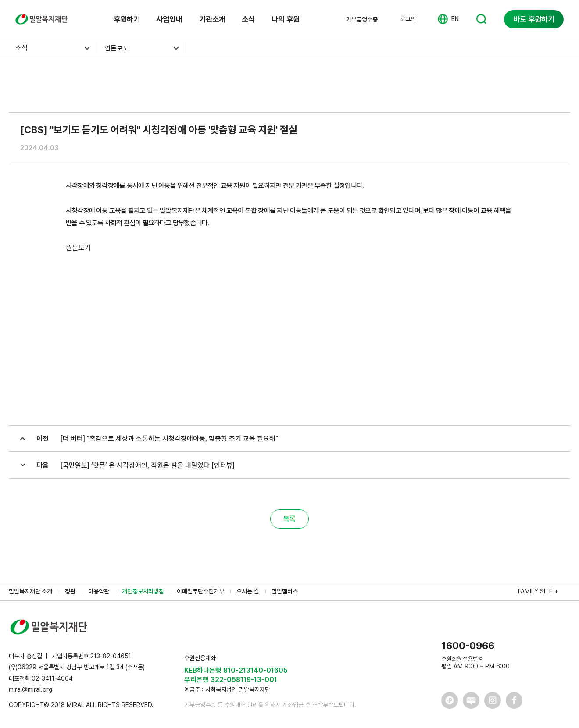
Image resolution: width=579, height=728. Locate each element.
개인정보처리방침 (143, 591)
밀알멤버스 (285, 591)
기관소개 (212, 19)
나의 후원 (286, 19)
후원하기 (127, 19)
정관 (70, 591)
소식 (248, 19)
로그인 (408, 19)
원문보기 (78, 248)
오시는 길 (248, 591)
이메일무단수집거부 (200, 591)
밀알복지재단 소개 (30, 591)
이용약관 (99, 591)
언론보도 (117, 48)
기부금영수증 (362, 19)
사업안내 (169, 19)
